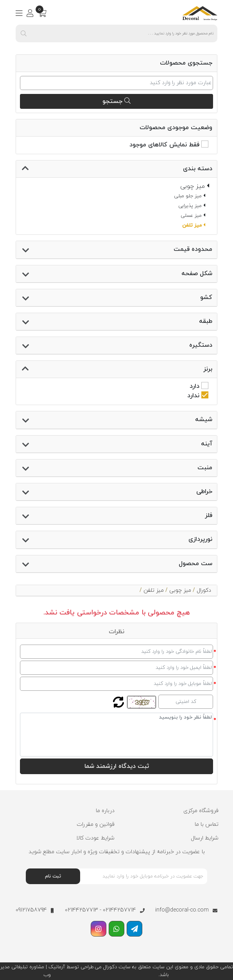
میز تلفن (154, 590)
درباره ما (105, 811)
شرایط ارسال (205, 838)
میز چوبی (180, 590)
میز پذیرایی (192, 206)
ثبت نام (53, 876)
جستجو (116, 101)
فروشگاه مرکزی (201, 811)
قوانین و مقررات (96, 824)
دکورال (204, 590)
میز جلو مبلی (190, 196)
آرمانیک (56, 967)
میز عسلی (193, 216)
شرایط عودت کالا (95, 838)
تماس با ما (207, 824)
